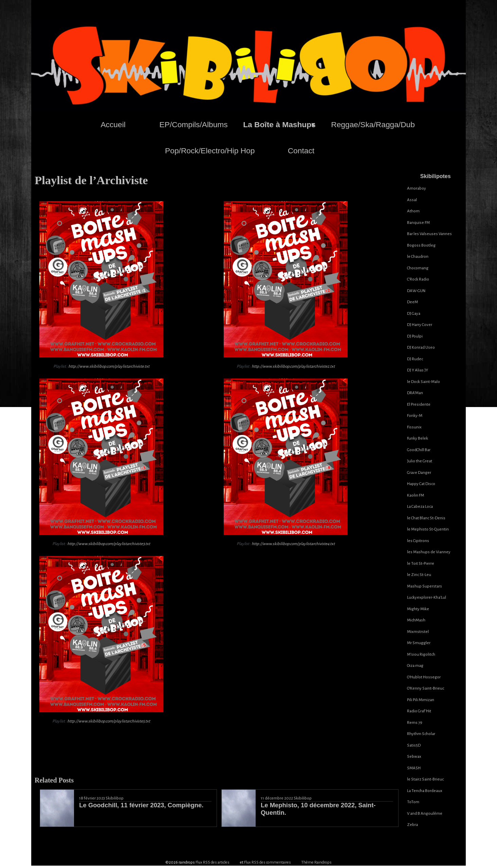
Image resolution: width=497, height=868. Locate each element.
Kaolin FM (416, 495)
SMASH (414, 768)
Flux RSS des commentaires (268, 861)
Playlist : (101, 367)
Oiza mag (415, 666)
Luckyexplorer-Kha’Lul (427, 597)
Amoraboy (417, 188)
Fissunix (414, 427)
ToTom (413, 802)
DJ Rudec (415, 359)
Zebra (412, 825)
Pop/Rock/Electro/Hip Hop (210, 151)
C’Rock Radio (418, 279)
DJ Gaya (414, 314)
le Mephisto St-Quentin (428, 529)
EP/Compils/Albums (194, 124)
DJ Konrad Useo (421, 348)
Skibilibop (115, 798)
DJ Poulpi (415, 336)
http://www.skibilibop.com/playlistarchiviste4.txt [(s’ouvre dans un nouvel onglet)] (293, 544)
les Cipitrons (418, 541)
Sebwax (414, 757)
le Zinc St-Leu (419, 575)
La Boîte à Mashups (279, 124)
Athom (413, 211)
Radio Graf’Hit (419, 711)
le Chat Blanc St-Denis (426, 518)
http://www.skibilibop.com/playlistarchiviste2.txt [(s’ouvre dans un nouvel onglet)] (293, 367)
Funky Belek (418, 438)
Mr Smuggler (419, 643)
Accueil (113, 124)
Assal (412, 200)
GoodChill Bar (419, 450)
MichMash (416, 620)
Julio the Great (420, 461)
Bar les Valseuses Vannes (429, 234)
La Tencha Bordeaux (425, 791)
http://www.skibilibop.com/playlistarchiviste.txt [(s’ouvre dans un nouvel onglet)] (109, 367)
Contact (301, 151)
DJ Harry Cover (420, 325)
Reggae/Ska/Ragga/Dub (373, 124)
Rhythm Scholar (421, 734)
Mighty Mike (418, 609)
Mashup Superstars (425, 586)
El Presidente (419, 404)
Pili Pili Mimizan (421, 700)
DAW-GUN (416, 291)
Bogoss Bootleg (421, 245)
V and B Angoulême (425, 814)
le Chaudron (418, 257)
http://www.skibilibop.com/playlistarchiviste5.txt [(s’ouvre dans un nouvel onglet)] (109, 721)
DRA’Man (415, 393)
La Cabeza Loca (420, 507)
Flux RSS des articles (213, 861)
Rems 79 (415, 723)
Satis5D (414, 745)
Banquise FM (418, 223)
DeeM (412, 302)
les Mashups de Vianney (429, 552)
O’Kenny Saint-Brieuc (426, 688)
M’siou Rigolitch (421, 654)
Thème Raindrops (316, 861)
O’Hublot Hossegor (424, 677)
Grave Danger (419, 473)
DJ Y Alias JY (418, 370)
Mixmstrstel (418, 632)
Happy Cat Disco (421, 484)
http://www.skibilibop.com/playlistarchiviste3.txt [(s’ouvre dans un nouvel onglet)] (109, 544)
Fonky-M (415, 416)
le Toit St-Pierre (421, 564)
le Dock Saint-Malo (424, 382)
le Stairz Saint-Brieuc (425, 779)
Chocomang (418, 268)
